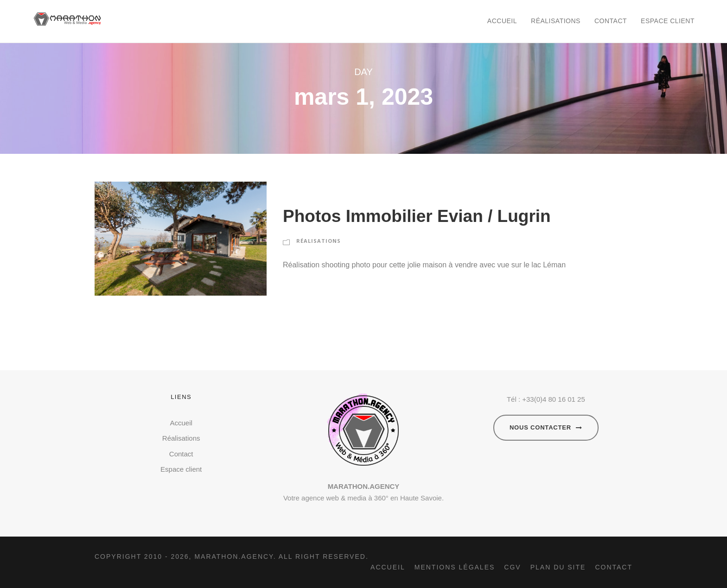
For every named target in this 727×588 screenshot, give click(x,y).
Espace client (668, 21)
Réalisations (556, 21)
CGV (512, 567)
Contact (611, 21)
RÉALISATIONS (319, 241)
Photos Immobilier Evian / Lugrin (417, 216)
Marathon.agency (234, 556)
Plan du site (558, 567)
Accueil (502, 21)
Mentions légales (455, 567)
